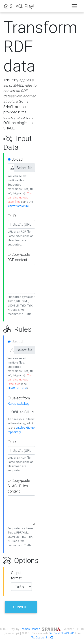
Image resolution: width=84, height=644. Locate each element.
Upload (15, 159)
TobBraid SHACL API (62, 633)
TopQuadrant (39, 637)
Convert (21, 607)
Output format (16, 575)
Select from (19, 401)
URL (13, 216)
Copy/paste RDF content (19, 257)
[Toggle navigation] (74, 6)
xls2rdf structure (18, 206)
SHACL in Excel (17, 388)
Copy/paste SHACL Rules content (19, 486)
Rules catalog (18, 403)
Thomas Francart (30, 629)
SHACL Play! (19, 6)
